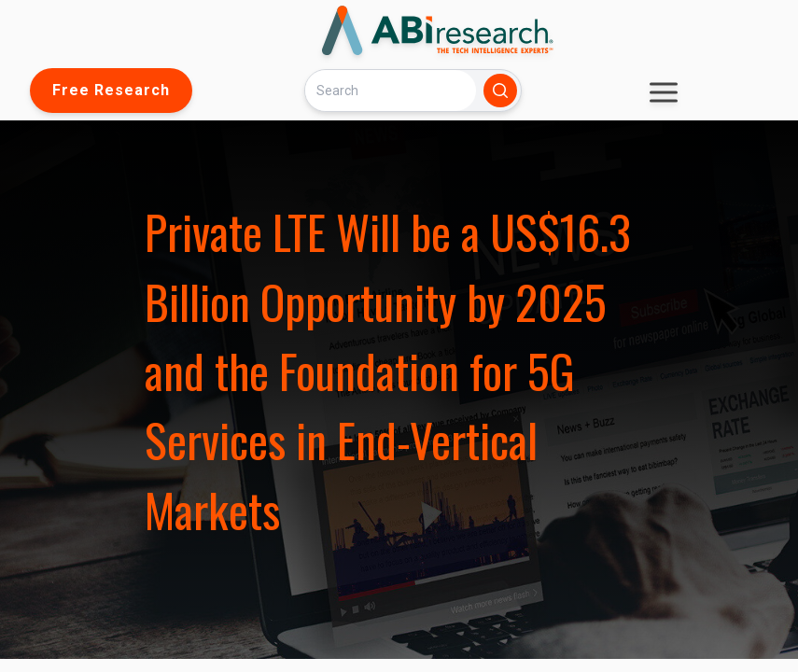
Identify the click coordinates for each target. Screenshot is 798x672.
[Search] (390, 90)
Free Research (111, 90)
